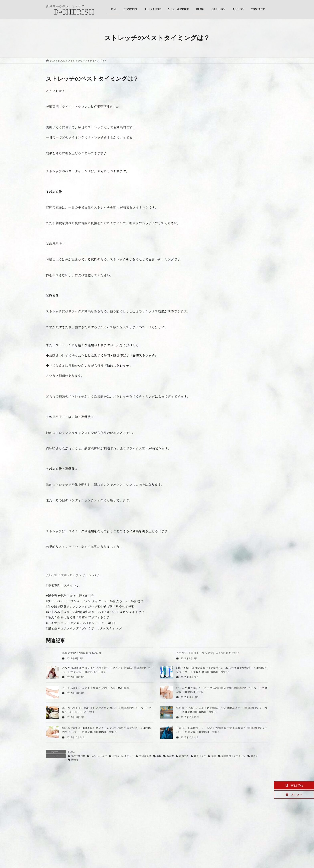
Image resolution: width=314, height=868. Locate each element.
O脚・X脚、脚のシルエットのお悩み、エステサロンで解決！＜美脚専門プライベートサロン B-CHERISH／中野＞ (222, 670)
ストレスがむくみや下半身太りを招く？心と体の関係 (96, 688)
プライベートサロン (123, 756)
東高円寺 (184, 756)
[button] (294, 785)
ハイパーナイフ (99, 756)
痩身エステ (200, 756)
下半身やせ (145, 756)
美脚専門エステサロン (233, 756)
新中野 (170, 756)
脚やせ (254, 756)
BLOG (71, 751)
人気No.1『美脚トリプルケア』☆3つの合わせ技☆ (208, 653)
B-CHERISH (78, 756)
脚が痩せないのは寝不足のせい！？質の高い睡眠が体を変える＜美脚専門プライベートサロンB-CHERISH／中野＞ (107, 730)
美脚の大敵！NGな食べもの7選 (82, 653)
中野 (159, 756)
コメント (54, 793)
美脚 (214, 756)
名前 (51, 847)
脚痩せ (75, 759)
